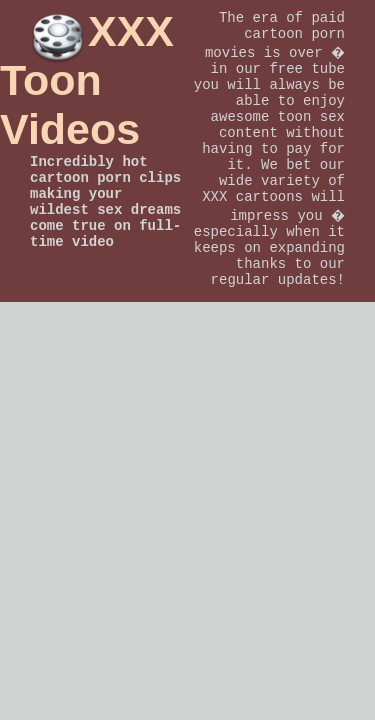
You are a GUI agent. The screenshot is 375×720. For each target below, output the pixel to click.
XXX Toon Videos (87, 80)
